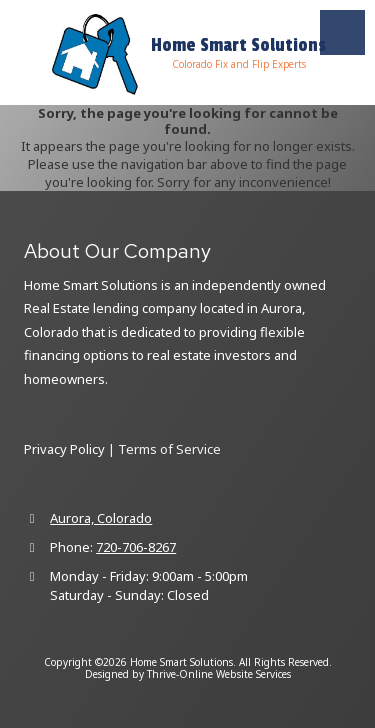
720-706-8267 (136, 547)
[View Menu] (342, 32)
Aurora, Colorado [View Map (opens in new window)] (101, 518)
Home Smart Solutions (238, 45)
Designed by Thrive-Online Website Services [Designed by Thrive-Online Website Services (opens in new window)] (188, 674)
